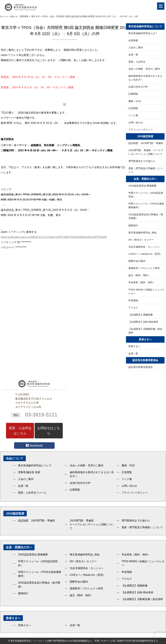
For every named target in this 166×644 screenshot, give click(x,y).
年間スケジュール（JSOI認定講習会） (146, 195)
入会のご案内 (136, 47)
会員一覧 (133, 55)
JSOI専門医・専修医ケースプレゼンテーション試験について (92, 524)
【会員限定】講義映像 (141, 315)
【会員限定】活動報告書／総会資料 (145, 331)
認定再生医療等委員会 (141, 367)
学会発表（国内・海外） (142, 282)
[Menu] (161, 6)
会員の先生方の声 (138, 87)
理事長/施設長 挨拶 (29, 472)
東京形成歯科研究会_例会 (142, 233)
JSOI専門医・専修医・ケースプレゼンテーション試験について (146, 152)
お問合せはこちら (49, 431)
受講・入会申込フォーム (32, 493)
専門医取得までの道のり (142, 161)
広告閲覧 (133, 108)
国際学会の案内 (137, 261)
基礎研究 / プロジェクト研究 (144, 268)
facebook (34, 445)
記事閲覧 (133, 94)
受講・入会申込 (137, 62)
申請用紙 (133, 300)
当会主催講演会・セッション (144, 247)
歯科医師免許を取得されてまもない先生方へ (145, 78)
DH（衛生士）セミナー (141, 240)
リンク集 (133, 115)
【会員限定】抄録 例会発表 (143, 322)
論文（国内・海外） (139, 275)
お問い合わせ (136, 122)
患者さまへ (134, 346)
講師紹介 (133, 225)
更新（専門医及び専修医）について (145, 170)
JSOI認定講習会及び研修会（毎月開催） (146, 216)
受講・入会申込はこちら (20, 431)
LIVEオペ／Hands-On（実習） (145, 254)
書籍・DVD (135, 101)
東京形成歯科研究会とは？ (143, 33)
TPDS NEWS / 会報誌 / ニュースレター (146, 291)
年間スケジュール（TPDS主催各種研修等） (146, 205)
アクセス (133, 308)
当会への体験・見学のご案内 (144, 69)
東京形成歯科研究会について (35, 465)
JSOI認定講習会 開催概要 (142, 186)
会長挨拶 (133, 40)
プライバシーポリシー (141, 130)
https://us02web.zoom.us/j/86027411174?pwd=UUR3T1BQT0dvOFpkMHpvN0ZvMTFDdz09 (54, 237)
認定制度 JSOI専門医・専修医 (146, 143)
